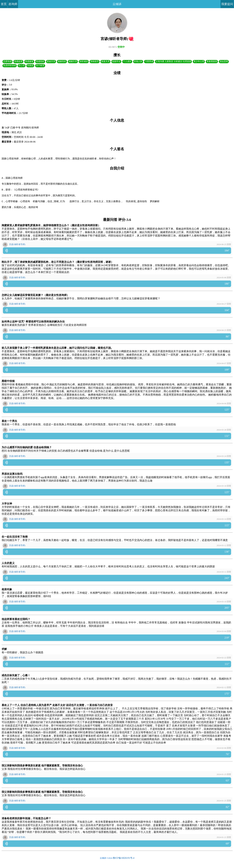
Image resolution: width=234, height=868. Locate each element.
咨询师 (13, 4)
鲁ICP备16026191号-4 (124, 863)
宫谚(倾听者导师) (17, 250)
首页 (4, 4)
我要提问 (227, 4)
